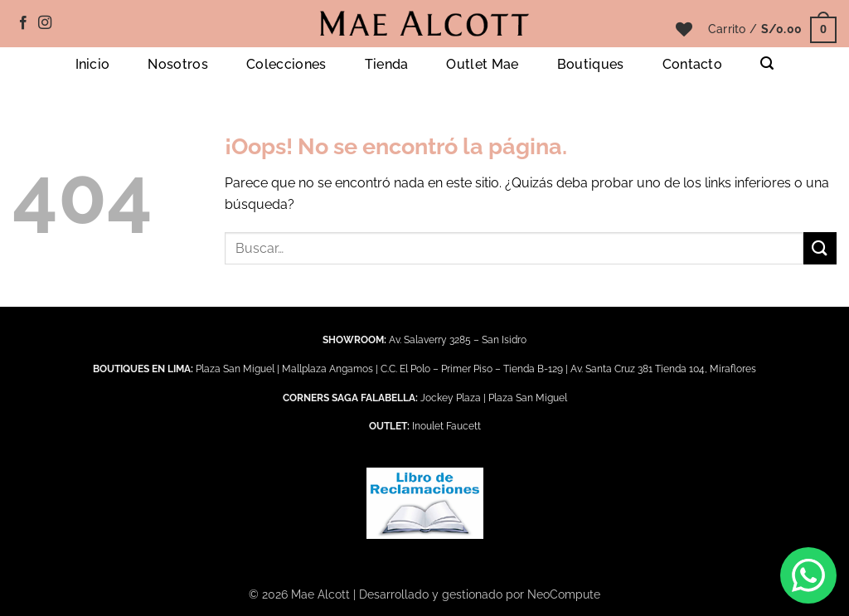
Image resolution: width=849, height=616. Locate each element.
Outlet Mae (482, 64)
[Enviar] (820, 248)
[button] (772, 29)
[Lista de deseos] (684, 29)
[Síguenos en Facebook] (23, 23)
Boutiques (591, 64)
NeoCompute (564, 594)
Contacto (693, 64)
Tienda (387, 64)
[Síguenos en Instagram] (45, 23)
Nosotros (178, 64)
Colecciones (286, 64)
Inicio (93, 64)
